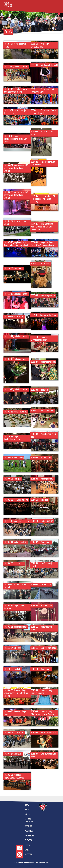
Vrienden (28, 840)
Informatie (29, 826)
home (27, 805)
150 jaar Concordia (29, 820)
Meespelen (29, 831)
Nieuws (28, 809)
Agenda (28, 814)
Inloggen (28, 854)
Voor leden (29, 836)
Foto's (27, 845)
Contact (28, 850)
